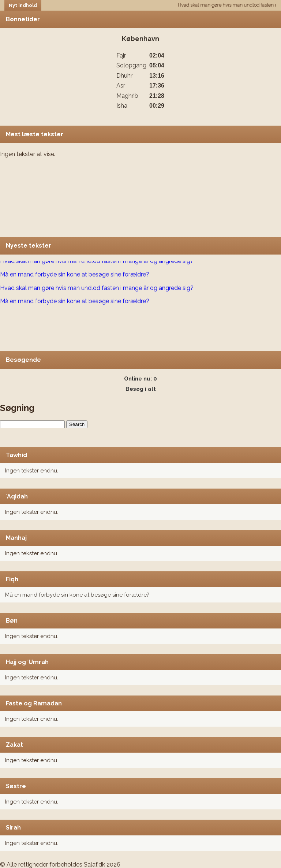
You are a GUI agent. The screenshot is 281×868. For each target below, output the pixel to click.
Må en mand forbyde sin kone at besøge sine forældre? (77, 595)
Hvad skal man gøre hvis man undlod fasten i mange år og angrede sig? (97, 261)
